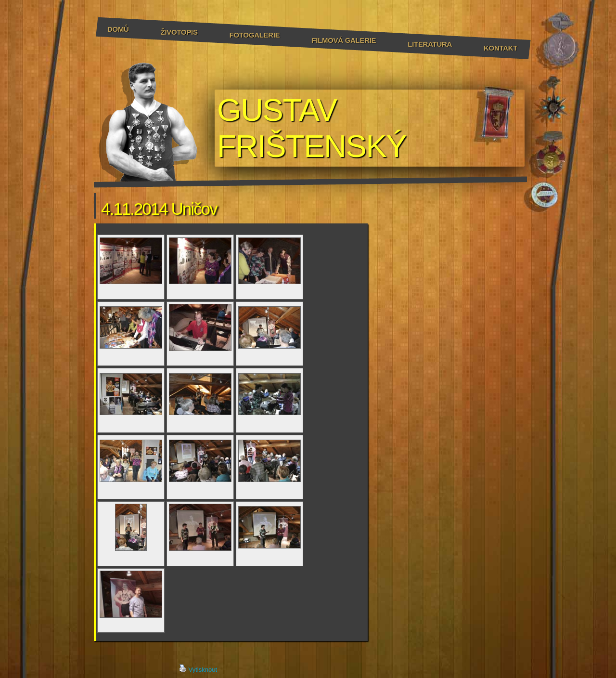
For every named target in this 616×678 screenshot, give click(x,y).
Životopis (179, 32)
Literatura (430, 44)
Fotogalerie (255, 35)
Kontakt (500, 48)
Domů (118, 29)
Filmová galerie (344, 40)
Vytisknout (198, 669)
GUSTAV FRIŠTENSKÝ (312, 128)
